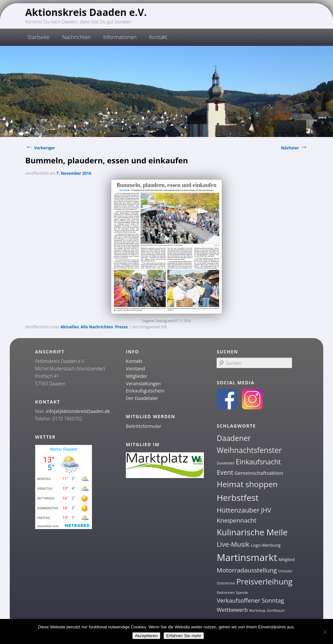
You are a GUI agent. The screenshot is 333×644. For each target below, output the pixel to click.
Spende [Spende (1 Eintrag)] (242, 593)
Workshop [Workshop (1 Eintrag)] (257, 610)
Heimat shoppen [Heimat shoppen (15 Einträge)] (247, 484)
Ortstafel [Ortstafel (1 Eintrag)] (285, 571)
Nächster (294, 148)
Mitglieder (137, 376)
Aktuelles (70, 327)
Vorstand (135, 369)
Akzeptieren (146, 636)
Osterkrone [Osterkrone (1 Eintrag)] (226, 583)
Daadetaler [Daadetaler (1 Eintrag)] (226, 463)
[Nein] (325, 632)
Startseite (38, 37)
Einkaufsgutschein (145, 391)
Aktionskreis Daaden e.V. (86, 12)
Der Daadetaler (142, 398)
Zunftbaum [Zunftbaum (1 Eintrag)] (276, 610)
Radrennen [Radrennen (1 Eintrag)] (226, 593)
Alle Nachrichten (97, 327)
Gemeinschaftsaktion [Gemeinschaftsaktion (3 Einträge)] (259, 473)
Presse (121, 327)
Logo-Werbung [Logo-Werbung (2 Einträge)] (266, 545)
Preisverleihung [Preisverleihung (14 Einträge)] (265, 581)
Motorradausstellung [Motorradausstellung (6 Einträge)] (247, 570)
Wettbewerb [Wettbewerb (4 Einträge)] (232, 610)
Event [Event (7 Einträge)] (225, 472)
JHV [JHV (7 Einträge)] (266, 510)
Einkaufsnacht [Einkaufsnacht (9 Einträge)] (258, 462)
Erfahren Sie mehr (184, 636)
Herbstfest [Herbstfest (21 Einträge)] (238, 498)
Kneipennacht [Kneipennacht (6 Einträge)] (236, 520)
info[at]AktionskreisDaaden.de (78, 411)
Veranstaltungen (143, 384)
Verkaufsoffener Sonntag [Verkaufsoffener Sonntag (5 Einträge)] (250, 600)
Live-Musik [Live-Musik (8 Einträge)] (233, 544)
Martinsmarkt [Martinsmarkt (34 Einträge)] (247, 557)
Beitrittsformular (144, 426)
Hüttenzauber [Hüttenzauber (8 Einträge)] (238, 510)
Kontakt (158, 37)
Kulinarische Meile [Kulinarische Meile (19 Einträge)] (252, 532)
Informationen (120, 37)
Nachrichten (76, 37)
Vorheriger (40, 148)
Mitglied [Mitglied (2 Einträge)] (286, 559)
